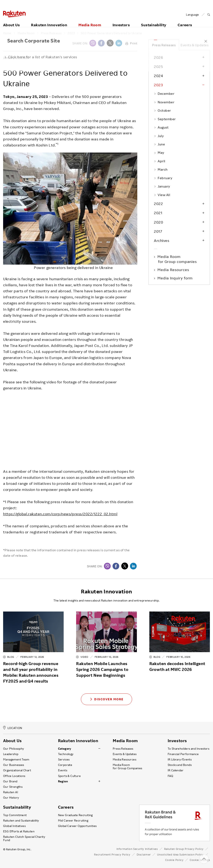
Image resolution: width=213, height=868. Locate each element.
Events (63, 770)
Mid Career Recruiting (73, 820)
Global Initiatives (14, 826)
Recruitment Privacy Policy (112, 854)
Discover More (106, 699)
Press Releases (51, 33)
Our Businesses (14, 765)
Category (65, 749)
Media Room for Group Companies (128, 767)
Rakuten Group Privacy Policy (184, 849)
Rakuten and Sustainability (21, 820)
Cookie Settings (200, 860)
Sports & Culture (69, 776)
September (165, 119)
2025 (158, 66)
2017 (158, 231)
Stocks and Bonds (180, 765)
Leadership (11, 754)
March (161, 169)
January (162, 186)
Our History (11, 798)
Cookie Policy (174, 860)
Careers (66, 807)
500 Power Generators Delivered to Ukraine (111, 33)
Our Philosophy (14, 749)
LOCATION (13, 728)
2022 (158, 204)
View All (162, 195)
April (160, 161)
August (161, 127)
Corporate (65, 765)
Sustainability (154, 20)
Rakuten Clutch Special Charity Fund (24, 838)
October (162, 110)
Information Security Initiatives (137, 849)
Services (64, 759)
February (163, 178)
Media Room (90, 20)
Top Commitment (15, 815)
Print (131, 43)
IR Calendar (176, 770)
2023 (71, 33)
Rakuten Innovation (49, 20)
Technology (66, 754)
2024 (158, 76)
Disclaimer (144, 854)
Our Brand (10, 781)
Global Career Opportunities (77, 826)
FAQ (170, 776)
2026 (158, 57)
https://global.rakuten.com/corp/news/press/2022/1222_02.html (60, 514)
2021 (158, 213)
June (159, 144)
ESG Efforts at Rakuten (19, 831)
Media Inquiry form (175, 278)
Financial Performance (183, 754)
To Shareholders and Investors (189, 749)
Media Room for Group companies (177, 259)
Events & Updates (194, 45)
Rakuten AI (11, 792)
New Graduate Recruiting (75, 815)
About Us (11, 20)
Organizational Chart (17, 770)
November (164, 102)
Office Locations (14, 776)
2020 (159, 222)
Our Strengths (13, 787)
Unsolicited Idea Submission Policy (180, 854)
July (159, 136)
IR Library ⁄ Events (180, 759)
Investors (121, 20)
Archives (162, 240)
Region (63, 781)
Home (7, 33)
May (159, 153)
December (164, 94)
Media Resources (174, 270)
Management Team (16, 759)
